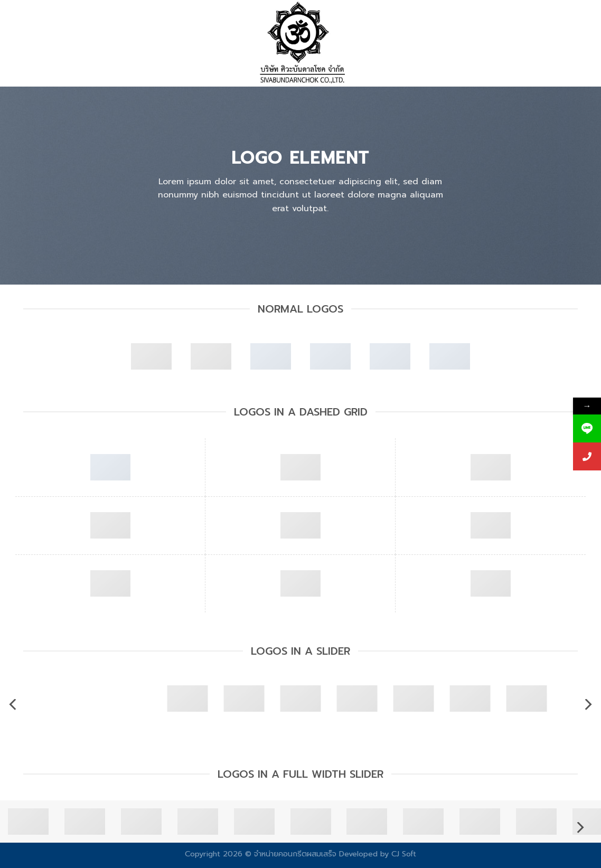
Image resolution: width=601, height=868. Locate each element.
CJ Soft (404, 854)
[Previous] (14, 705)
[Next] (587, 705)
